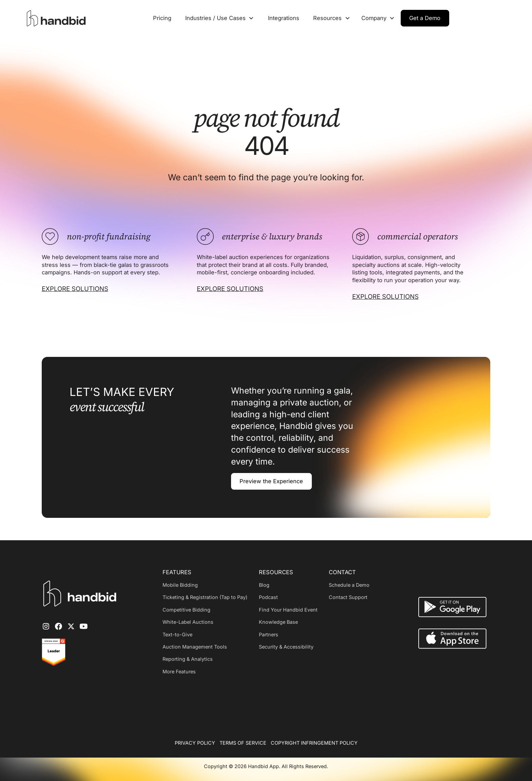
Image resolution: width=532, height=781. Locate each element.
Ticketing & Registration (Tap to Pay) (205, 597)
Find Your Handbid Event (288, 610)
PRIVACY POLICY (195, 743)
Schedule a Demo (349, 585)
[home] (58, 18)
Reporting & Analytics (188, 659)
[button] (220, 18)
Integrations (284, 18)
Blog (264, 585)
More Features (179, 671)
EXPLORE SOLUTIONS (75, 289)
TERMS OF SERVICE (243, 743)
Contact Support (348, 597)
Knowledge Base (278, 622)
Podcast (268, 597)
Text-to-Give (177, 634)
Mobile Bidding (180, 585)
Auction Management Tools (195, 647)
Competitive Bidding (186, 610)
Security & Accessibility (286, 647)
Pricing (162, 18)
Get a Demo (425, 18)
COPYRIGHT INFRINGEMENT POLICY (314, 743)
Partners (269, 634)
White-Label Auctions (188, 622)
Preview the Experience (271, 481)
